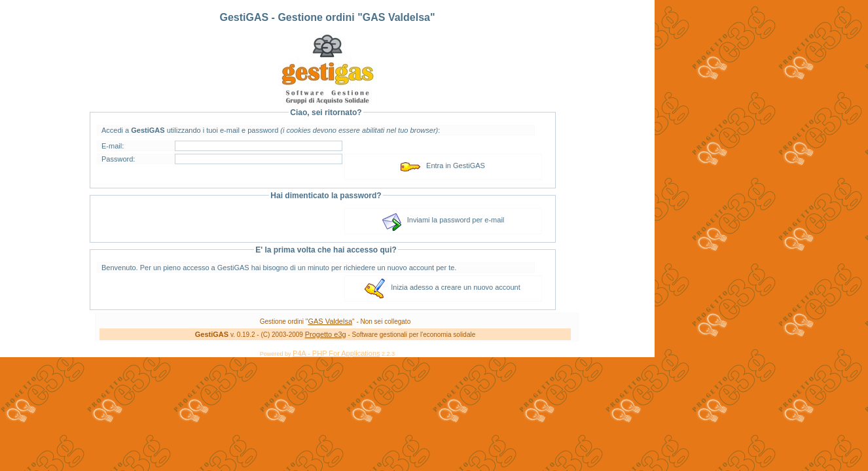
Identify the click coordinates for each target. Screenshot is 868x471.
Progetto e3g (326, 334)
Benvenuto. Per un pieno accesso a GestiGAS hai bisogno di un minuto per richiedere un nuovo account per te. (279, 268)
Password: (118, 159)
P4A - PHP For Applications (336, 353)
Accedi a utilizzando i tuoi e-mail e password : (271, 130)
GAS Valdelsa (330, 321)
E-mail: (113, 146)
